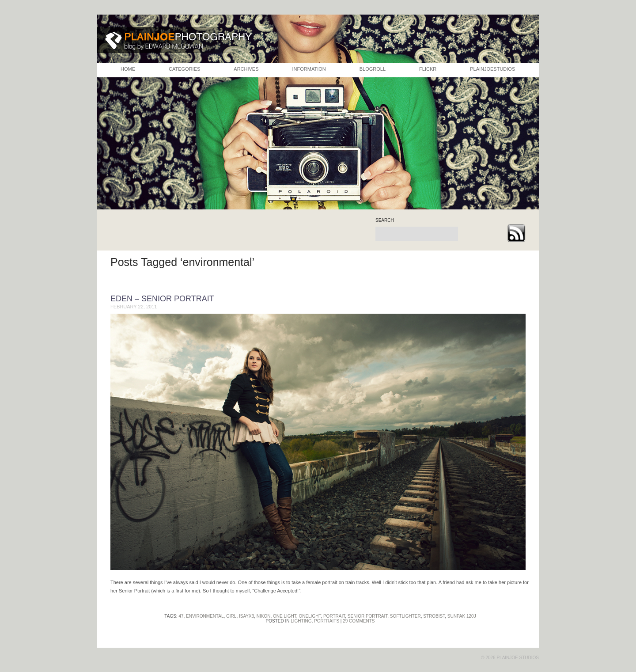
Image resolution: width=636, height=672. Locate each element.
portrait (334, 616)
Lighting (301, 621)
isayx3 (246, 616)
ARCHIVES (246, 69)
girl (231, 616)
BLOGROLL (373, 69)
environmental (205, 616)
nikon (264, 616)
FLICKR (428, 69)
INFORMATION (309, 69)
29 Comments (359, 621)
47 (181, 616)
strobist (434, 616)
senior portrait (367, 616)
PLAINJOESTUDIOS (492, 69)
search (385, 220)
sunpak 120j (462, 616)
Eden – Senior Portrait (162, 299)
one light (285, 616)
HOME (128, 69)
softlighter (405, 616)
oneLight (310, 616)
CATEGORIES (184, 69)
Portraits (327, 621)
